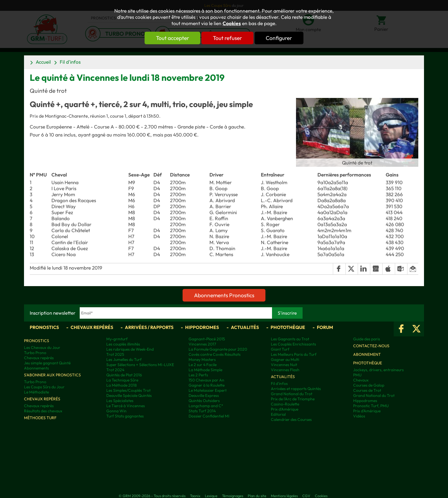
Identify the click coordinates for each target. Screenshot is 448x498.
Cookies (232, 23)
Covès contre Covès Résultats (215, 354)
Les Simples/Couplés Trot (128, 390)
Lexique (211, 496)
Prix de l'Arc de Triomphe (293, 399)
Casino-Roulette (285, 404)
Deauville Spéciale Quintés (129, 395)
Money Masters (202, 360)
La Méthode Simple (205, 370)
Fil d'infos (70, 62)
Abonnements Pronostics (224, 295)
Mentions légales (284, 496)
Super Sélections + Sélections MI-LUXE (140, 365)
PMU (357, 375)
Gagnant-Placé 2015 (207, 339)
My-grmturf (117, 339)
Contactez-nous (371, 346)
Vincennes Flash (285, 370)
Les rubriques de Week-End (130, 349)
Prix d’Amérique (367, 411)
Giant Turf (280, 349)
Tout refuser (227, 38)
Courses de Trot (367, 390)
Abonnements (36, 368)
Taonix (195, 496)
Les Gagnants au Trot (290, 339)
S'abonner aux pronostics (52, 375)
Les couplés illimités (123, 344)
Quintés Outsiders (204, 401)
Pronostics (44, 327)
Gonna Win (116, 411)
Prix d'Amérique (285, 409)
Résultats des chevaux (43, 411)
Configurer (280, 38)
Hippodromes (202, 327)
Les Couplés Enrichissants (293, 344)
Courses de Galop (369, 385)
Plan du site (257, 496)
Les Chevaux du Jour (42, 348)
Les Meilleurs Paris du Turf (294, 354)
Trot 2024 (115, 370)
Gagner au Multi (285, 360)
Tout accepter (171, 38)
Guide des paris (367, 339)
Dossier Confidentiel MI (209, 416)
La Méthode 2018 (122, 385)
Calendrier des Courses (291, 419)
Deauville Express (204, 395)
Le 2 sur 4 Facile (203, 365)
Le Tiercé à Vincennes (126, 406)
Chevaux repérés (92, 327)
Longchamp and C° (206, 406)
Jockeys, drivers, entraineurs (378, 370)
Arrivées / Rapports (149, 327)
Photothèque (288, 327)
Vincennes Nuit (284, 365)
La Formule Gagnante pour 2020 (218, 349)
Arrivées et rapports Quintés (296, 389)
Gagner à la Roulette (207, 385)
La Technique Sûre (122, 380)
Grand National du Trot (292, 394)
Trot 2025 (115, 354)
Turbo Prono (35, 353)
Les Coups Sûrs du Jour (44, 387)
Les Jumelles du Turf (124, 360)
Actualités (245, 327)
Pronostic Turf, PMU (371, 406)
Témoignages (233, 496)
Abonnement (367, 354)
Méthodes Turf (40, 418)
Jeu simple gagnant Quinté (47, 363)
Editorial (278, 414)
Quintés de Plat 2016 (124, 375)
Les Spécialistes (120, 401)
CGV (306, 496)
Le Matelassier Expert (208, 390)
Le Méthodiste (36, 392)
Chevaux (361, 380)
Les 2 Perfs (198, 375)
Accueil (43, 62)
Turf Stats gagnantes (125, 416)
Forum (325, 327)
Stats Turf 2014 (202, 411)
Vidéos (359, 416)
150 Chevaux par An (206, 380)
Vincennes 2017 (202, 344)
